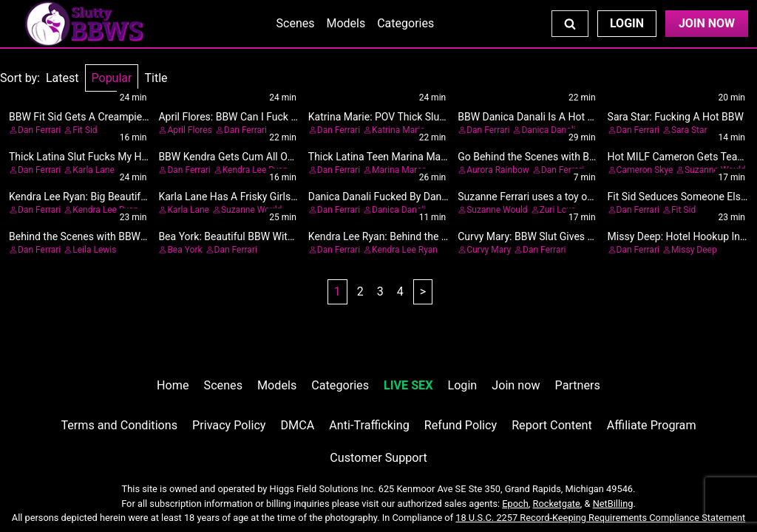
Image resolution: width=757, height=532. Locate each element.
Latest (62, 78)
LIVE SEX (408, 385)
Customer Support (378, 458)
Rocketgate (557, 504)
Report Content (552, 425)
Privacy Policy (229, 425)
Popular (112, 78)
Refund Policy (461, 425)
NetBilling (613, 504)
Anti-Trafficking (369, 425)
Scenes (296, 23)
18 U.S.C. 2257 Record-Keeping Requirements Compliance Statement (600, 518)
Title (156, 78)
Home (173, 385)
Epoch (515, 504)
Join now (516, 385)
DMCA (298, 425)
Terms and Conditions (119, 425)
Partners (578, 385)
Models (346, 23)
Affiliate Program (652, 425)
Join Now (707, 23)
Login (627, 23)
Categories (405, 23)
